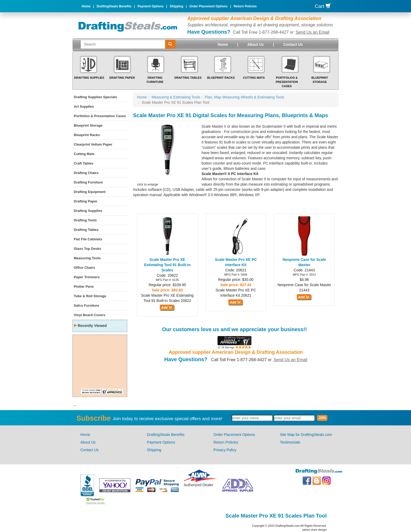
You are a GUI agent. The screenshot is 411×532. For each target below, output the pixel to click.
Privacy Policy (225, 450)
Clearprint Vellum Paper (93, 144)
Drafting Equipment (90, 192)
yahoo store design (314, 530)
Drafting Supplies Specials (95, 97)
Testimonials (290, 442)
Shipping (176, 6)
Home (86, 6)
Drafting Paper (122, 78)
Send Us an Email (312, 32)
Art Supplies (84, 106)
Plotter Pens (84, 287)
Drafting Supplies (89, 78)
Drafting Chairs (86, 173)
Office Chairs (84, 268)
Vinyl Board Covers (90, 315)
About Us (256, 44)
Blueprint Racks (221, 78)
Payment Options (151, 6)
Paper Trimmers (87, 277)
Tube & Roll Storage (90, 296)
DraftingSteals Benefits (114, 6)
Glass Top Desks (87, 249)
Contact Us (293, 44)
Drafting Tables (188, 78)
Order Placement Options (209, 6)
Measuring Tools (87, 258)
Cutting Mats (254, 78)
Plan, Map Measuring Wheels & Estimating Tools (244, 97)
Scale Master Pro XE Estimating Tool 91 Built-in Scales (167, 265)
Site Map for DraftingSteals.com (306, 435)
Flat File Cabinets (88, 239)
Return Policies (245, 6)
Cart (323, 6)
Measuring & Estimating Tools (176, 97)
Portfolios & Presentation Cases (287, 82)
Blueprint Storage (88, 125)
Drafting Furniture (88, 182)
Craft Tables (84, 163)
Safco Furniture (86, 305)
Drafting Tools (85, 220)
